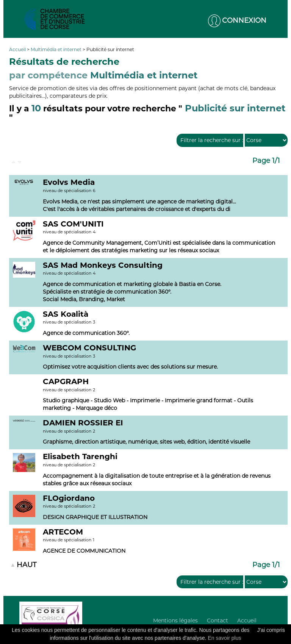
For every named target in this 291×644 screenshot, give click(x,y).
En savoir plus (225, 638)
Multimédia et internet (57, 49)
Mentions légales (175, 621)
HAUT (27, 565)
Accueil (18, 49)
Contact (217, 621)
